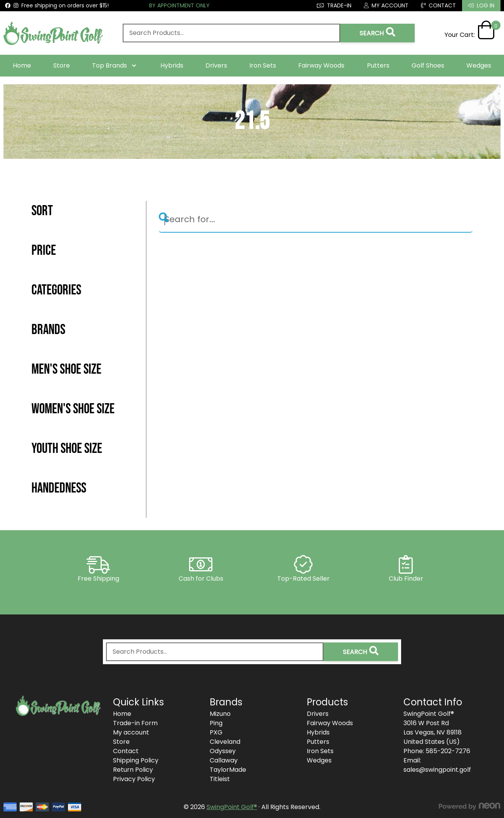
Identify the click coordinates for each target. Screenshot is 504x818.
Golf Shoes (428, 65)
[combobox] (231, 33)
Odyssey (223, 751)
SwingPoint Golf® (232, 807)
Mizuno (220, 714)
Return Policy (133, 770)
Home (22, 65)
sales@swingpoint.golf (437, 770)
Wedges (479, 65)
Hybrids (172, 65)
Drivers (216, 65)
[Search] (316, 220)
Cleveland (225, 742)
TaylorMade (228, 770)
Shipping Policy (136, 760)
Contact (126, 751)
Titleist (220, 779)
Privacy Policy (134, 779)
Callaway (224, 760)
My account (131, 732)
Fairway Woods (321, 65)
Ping (216, 723)
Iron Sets (263, 65)
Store (62, 65)
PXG (216, 732)
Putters (378, 65)
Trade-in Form (135, 723)
